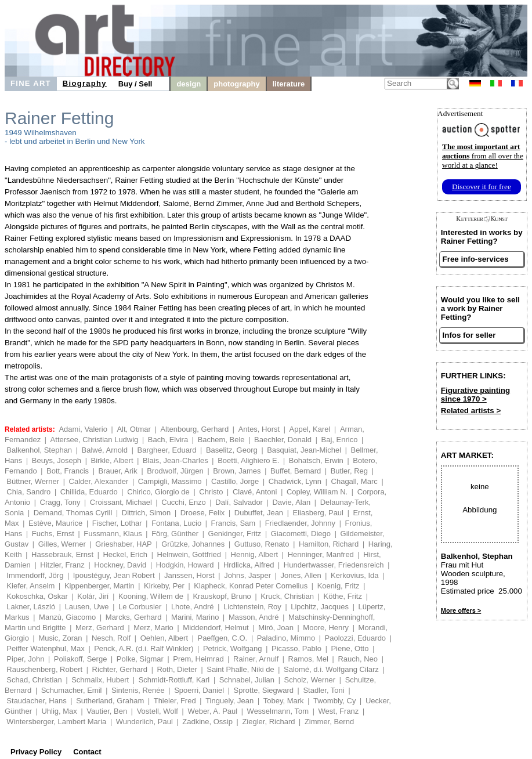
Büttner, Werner (33, 481)
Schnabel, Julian (247, 680)
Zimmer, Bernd (329, 722)
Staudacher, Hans (36, 701)
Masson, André (254, 617)
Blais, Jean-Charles (175, 460)
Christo (211, 492)
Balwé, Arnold (105, 450)
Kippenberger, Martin (99, 586)
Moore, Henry (326, 628)
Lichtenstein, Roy (252, 607)
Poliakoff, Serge (81, 659)
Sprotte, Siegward (264, 690)
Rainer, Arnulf (256, 659)
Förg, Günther (175, 534)
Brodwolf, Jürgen (175, 471)
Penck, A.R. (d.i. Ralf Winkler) (144, 648)
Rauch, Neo (358, 659)
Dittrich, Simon (146, 513)
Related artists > (471, 411)
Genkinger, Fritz (235, 534)
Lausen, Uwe (87, 607)
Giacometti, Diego (301, 534)
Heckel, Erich (125, 554)
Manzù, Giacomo (67, 617)
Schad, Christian (34, 680)
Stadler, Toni (323, 690)
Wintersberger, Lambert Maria (56, 722)
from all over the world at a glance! (483, 156)
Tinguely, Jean (229, 701)
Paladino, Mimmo (286, 638)
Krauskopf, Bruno (222, 596)
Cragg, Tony (60, 502)
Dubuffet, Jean (259, 513)
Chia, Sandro (28, 492)
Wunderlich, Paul (144, 722)
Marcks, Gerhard (134, 617)
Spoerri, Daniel (199, 690)
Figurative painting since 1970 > (475, 395)
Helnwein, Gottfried (189, 554)
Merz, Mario (153, 628)
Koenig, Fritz (339, 586)
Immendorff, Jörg (35, 575)
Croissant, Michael (121, 502)
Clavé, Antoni (255, 492)
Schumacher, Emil (72, 690)
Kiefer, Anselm (30, 586)
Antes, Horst (259, 429)
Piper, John (25, 659)
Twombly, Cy (334, 701)
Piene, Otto (350, 648)
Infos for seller (469, 335)
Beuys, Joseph (57, 460)
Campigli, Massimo (170, 481)
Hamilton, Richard (329, 544)
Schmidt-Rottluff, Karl (174, 680)
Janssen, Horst (189, 575)
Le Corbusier (140, 607)
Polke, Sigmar (140, 659)
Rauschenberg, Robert (44, 669)
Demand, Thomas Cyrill (73, 513)
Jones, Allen (301, 575)
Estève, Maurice (55, 523)
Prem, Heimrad (198, 659)
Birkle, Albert (112, 460)
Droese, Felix (203, 513)
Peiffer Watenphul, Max (45, 648)
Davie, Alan (291, 502)
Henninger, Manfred (321, 554)
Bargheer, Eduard (167, 450)
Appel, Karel (310, 429)
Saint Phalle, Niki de (240, 669)
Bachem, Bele (221, 440)
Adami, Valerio (83, 429)
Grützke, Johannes (193, 544)
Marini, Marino (195, 617)
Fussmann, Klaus (113, 534)
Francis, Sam (234, 523)
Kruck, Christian (287, 596)
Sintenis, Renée (138, 690)
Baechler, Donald (283, 440)
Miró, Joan (276, 628)
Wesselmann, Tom (278, 711)
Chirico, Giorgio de (158, 492)
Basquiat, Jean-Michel (304, 450)
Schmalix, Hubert (100, 680)
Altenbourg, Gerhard (194, 429)
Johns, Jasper (247, 575)
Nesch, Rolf (111, 638)
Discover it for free (482, 187)
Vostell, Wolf (158, 711)
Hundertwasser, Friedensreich (334, 565)
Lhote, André (193, 607)
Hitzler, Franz (62, 565)
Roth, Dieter (177, 669)
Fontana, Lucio (176, 523)
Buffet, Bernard (296, 471)
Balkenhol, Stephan (39, 450)
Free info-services (476, 259)
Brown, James (237, 471)
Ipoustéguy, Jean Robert (114, 575)
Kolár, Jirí (93, 596)
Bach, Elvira (168, 440)
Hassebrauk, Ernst (62, 554)
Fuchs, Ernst (53, 534)
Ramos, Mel (308, 659)
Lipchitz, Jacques (320, 607)
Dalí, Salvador (239, 502)
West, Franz (339, 711)
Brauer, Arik (118, 471)
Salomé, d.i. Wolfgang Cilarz (331, 669)
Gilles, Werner (62, 544)
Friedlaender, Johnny (300, 523)
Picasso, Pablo (296, 648)
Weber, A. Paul (212, 711)
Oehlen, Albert (164, 638)
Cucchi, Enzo (184, 502)
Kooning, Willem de (151, 596)
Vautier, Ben (107, 711)
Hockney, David (120, 565)
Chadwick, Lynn (295, 481)
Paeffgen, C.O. (222, 638)
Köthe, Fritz (343, 596)
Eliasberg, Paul (318, 513)
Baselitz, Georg (232, 450)
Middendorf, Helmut (216, 628)
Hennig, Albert (255, 554)
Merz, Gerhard (100, 628)
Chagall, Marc (354, 481)
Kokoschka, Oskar (37, 596)
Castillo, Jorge (235, 481)
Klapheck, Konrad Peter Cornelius (251, 586)
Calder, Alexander (99, 481)
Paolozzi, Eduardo (356, 638)
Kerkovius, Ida (354, 575)
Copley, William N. (317, 492)
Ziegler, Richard (268, 722)
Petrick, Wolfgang (233, 648)
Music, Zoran (60, 638)
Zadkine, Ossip (207, 722)
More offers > (461, 610)
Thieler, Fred (175, 701)
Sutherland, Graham (110, 701)
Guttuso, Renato (262, 544)
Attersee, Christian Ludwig (95, 440)
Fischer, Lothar (117, 523)
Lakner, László (31, 607)
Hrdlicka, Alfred (249, 565)
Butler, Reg (349, 471)
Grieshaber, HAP (124, 544)
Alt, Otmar (134, 429)
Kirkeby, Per (164, 586)
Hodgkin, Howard (185, 565)
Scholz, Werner (310, 680)
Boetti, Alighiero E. (248, 460)
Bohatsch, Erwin (316, 460)
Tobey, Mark (284, 701)
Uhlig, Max (59, 711)
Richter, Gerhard (120, 669)
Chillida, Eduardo (89, 492)
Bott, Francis (68, 471)
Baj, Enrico (340, 440)
